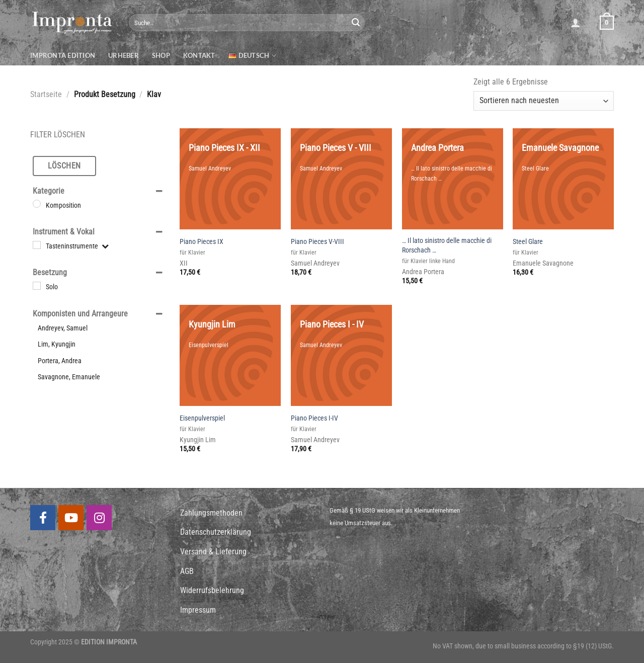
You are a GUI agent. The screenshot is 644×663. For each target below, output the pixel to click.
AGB (187, 571)
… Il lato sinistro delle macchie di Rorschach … (447, 245)
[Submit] (356, 23)
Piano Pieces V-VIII (317, 242)
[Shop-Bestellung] (544, 101)
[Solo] (37, 286)
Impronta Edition (63, 55)
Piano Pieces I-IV (314, 418)
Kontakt (199, 55)
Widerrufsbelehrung (212, 590)
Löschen (64, 166)
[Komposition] (37, 204)
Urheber (124, 55)
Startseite (46, 94)
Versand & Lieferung (213, 552)
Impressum (198, 610)
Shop (161, 55)
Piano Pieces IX (202, 242)
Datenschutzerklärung (216, 532)
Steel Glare (528, 242)
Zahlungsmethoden (211, 513)
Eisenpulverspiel (202, 418)
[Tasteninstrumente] (37, 245)
